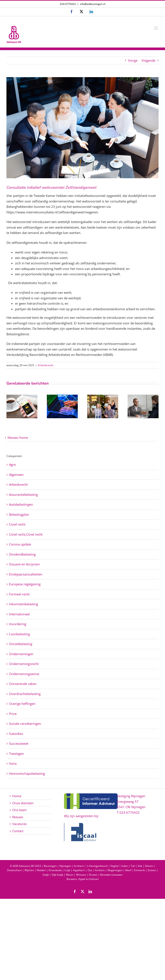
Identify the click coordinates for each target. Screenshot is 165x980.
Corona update (20, 544)
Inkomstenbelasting (24, 604)
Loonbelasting (19, 634)
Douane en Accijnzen (24, 564)
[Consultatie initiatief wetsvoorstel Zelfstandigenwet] (82, 128)
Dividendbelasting (22, 554)
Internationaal (19, 614)
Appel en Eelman (89, 879)
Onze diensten (23, 803)
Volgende (148, 60)
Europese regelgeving (25, 584)
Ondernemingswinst (24, 674)
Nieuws (18, 817)
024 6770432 (130, 812)
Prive (13, 714)
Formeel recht (19, 594)
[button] (10, 406)
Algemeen (16, 475)
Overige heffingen (22, 704)
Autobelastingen (21, 504)
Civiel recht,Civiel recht (26, 534)
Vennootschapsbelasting (27, 773)
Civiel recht (17, 524)
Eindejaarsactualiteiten (26, 574)
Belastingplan (19, 514)
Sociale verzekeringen (25, 724)
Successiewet (19, 743)
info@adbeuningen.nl (93, 4)
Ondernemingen (21, 654)
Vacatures (19, 824)
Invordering (18, 624)
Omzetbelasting (21, 644)
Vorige (133, 60)
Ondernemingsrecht (24, 664)
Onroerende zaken (23, 684)
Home (17, 796)
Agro (12, 465)
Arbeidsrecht (46, 365)
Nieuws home (18, 438)
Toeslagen (16, 754)
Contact (18, 831)
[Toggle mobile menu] (156, 28)
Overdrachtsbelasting (25, 694)
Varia (13, 763)
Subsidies (16, 734)
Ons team (19, 810)
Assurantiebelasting (23, 494)
